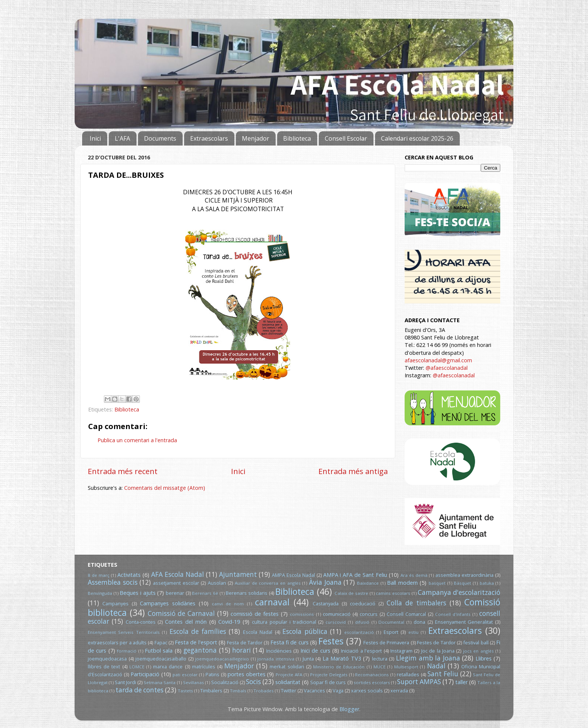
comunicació (337, 614)
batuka (487, 583)
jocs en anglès (478, 651)
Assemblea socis (113, 582)
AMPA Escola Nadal (293, 575)
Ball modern (402, 583)
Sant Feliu (443, 674)
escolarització (359, 632)
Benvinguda (100, 593)
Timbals (238, 691)
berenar (175, 593)
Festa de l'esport (196, 642)
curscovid (336, 622)
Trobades (264, 691)
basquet (437, 583)
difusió (362, 622)
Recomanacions (372, 675)
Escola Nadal (258, 632)
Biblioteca (297, 138)
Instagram (401, 651)
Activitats (129, 575)
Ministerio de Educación (339, 667)
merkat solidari (287, 666)
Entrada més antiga (353, 471)
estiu (413, 632)
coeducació (363, 603)
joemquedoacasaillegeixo (222, 659)
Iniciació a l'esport (361, 651)
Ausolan (217, 583)
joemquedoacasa (107, 659)
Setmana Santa (160, 682)
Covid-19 (229, 622)
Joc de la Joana (438, 651)
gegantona (200, 650)
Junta (308, 659)
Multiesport (406, 667)
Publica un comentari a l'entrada (137, 440)
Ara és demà (414, 575)
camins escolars (393, 593)
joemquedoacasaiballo (161, 659)
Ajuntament (238, 574)
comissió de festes (255, 614)
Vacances (314, 690)
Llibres (484, 658)
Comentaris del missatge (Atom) (165, 488)
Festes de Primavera (386, 642)
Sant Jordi (125, 682)
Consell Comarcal (406, 614)
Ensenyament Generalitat (464, 622)
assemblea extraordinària (464, 575)
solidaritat (288, 682)
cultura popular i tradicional (284, 622)
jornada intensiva (276, 659)
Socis (253, 682)
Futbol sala (159, 651)
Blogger (349, 709)
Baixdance (368, 583)
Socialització (225, 682)
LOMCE (137, 667)
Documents (160, 138)
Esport (391, 632)
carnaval (272, 602)
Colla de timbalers (416, 603)
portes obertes (247, 674)
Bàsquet (462, 583)
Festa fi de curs (289, 642)
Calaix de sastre (351, 593)
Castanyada (326, 603)
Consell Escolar (346, 138)
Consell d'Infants (453, 614)
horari (241, 650)
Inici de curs (315, 651)
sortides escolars (372, 682)
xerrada (399, 690)
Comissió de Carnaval (181, 613)
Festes (331, 641)
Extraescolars (209, 138)
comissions (302, 614)
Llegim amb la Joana (428, 658)
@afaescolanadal (447, 368)
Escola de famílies (198, 631)
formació (127, 651)
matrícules (204, 666)
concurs (369, 614)
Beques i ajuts (137, 593)
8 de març (99, 575)
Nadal (436, 666)
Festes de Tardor (436, 642)
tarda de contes (139, 690)
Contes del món (186, 622)
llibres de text (104, 666)
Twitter (289, 690)
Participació (145, 674)
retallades (408, 674)
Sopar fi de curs (328, 682)
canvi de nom (228, 604)
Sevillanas (193, 682)
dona (419, 622)
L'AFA (122, 138)
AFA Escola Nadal (178, 574)
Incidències (279, 651)
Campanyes (115, 603)
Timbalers (211, 690)
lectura (380, 659)
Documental (391, 622)
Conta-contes (141, 622)
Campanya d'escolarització (459, 592)
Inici (95, 138)
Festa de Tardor (245, 642)
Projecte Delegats (329, 675)
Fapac (161, 642)
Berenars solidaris (247, 593)
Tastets (185, 691)
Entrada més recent (123, 471)
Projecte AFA (289, 675)
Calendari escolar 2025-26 (417, 138)
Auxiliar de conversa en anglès (268, 583)
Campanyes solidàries (168, 603)
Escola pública (305, 631)
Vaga (338, 690)
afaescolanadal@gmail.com (438, 360)
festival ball (476, 642)
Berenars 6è (205, 593)
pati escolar (185, 675)
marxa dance (168, 666)
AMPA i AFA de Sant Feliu (355, 575)
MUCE (379, 667)
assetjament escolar (176, 583)
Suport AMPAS (419, 682)
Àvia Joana (325, 582)
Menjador (256, 138)
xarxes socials (367, 690)
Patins (212, 674)
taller (461, 682)
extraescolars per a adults (117, 642)
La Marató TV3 (342, 658)
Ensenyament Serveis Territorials (124, 632)
